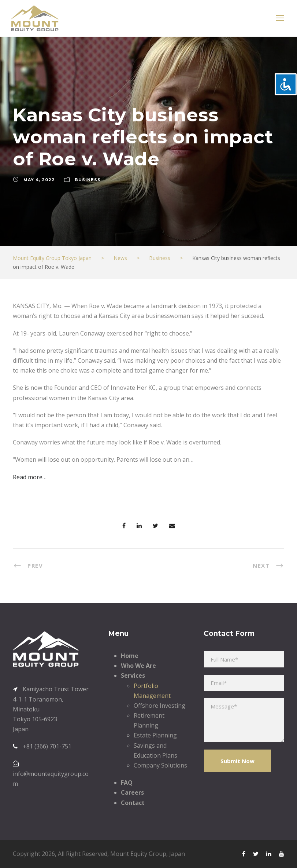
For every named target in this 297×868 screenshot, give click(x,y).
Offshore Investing (159, 706)
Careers (132, 792)
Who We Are (138, 666)
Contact (133, 803)
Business (88, 180)
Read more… (30, 477)
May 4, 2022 (39, 180)
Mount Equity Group (138, 854)
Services (133, 675)
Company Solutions (160, 765)
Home (130, 656)
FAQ (127, 783)
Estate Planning (155, 735)
